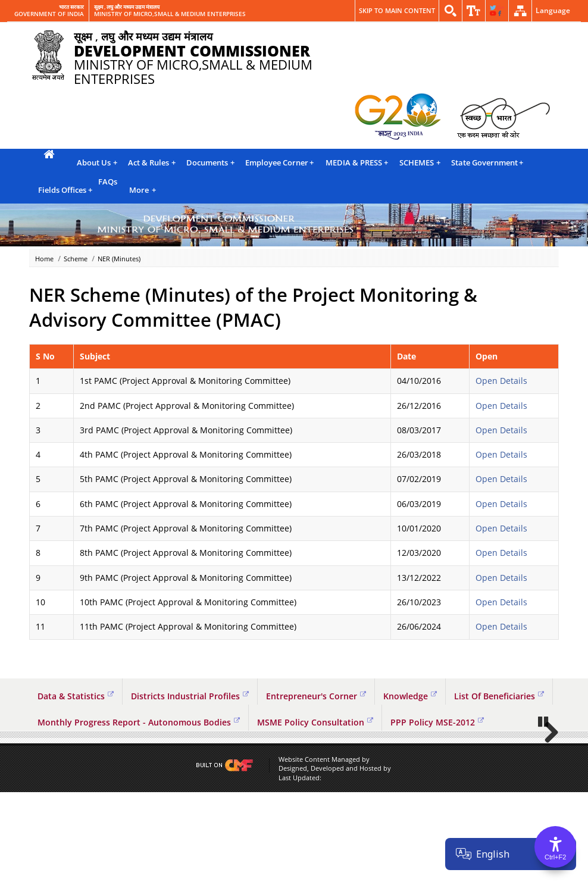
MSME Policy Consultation (315, 722)
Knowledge (410, 696)
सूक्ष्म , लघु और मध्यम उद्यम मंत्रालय (127, 7)
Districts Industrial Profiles (190, 696)
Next (547, 777)
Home (44, 259)
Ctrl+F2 (555, 857)
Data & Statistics (76, 696)
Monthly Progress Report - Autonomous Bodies (139, 722)
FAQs (108, 182)
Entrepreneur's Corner (316, 696)
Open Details (501, 381)
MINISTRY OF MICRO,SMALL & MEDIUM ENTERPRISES (170, 14)
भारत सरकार (71, 7)
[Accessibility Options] (555, 847)
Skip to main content (397, 10)
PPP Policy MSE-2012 (437, 722)
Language (553, 10)
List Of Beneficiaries (499, 696)
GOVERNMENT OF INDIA (49, 14)
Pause (544, 811)
